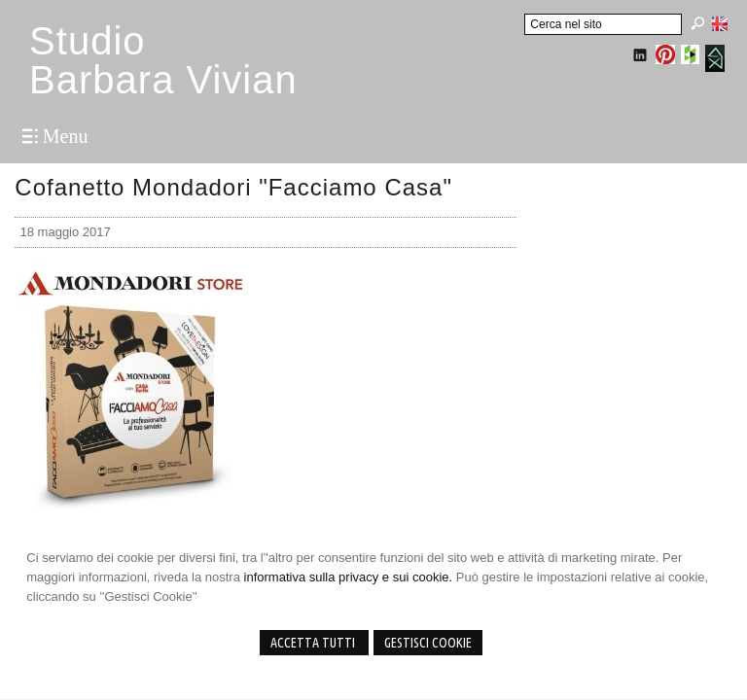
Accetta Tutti (314, 643)
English (720, 23)
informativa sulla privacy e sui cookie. (349, 577)
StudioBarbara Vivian (163, 60)
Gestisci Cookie (428, 643)
